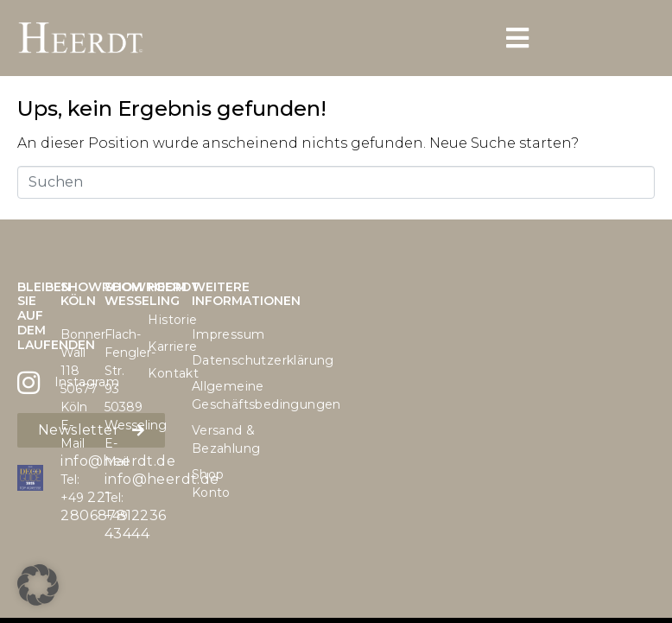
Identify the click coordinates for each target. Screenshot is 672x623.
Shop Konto (205, 483)
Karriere (161, 346)
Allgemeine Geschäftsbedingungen (205, 395)
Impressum (205, 334)
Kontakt (161, 373)
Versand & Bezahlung (205, 439)
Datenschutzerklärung (205, 360)
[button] (38, 585)
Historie (161, 320)
